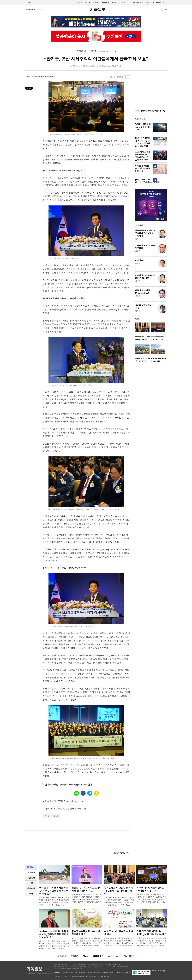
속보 (138, 111)
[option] (143, 332)
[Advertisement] (151, 91)
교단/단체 (81, 51)
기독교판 (138, 3)
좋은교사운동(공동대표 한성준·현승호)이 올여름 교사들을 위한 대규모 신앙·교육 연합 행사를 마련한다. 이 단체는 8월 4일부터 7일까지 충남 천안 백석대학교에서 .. (87, 942)
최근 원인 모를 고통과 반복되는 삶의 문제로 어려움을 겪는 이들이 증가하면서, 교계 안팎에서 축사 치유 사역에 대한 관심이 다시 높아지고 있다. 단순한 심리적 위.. (54, 945)
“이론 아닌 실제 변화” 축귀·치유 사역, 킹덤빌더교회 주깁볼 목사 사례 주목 (54, 934)
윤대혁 (88, 3)
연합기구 (92, 51)
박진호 (138, 311)
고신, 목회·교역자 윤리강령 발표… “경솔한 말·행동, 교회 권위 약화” (143, 156)
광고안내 (65, 972)
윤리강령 (127, 972)
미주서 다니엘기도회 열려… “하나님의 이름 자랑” (150, 889)
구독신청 (159, 3)
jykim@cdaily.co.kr (48, 77)
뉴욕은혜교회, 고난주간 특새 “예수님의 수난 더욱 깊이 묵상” (118, 891)
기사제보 (82, 972)
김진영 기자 (36, 77)
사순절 (114, 3)
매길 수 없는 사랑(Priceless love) (142, 292)
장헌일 (138, 239)
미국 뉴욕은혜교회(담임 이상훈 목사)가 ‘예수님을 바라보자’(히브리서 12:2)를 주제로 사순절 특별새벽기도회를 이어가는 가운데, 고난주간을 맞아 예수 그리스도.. (119, 901)
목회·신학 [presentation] (31, 888)
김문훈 (122, 3)
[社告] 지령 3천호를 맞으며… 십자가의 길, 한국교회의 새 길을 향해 (142, 142)
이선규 (138, 281)
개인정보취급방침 (94, 972)
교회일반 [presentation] (31, 873)
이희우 (138, 251)
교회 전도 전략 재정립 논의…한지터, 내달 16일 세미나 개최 (151, 933)
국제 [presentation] (31, 894)
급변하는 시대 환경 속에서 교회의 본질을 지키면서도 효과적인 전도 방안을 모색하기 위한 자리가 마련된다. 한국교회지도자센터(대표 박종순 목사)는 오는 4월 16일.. (151, 942)
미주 (153, 3)
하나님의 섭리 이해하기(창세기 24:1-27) (145, 277)
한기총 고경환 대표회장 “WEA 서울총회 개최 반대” (69, 785)
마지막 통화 (140, 260)
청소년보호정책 (107, 972)
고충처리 (118, 972)
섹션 (28, 3)
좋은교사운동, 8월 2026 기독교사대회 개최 (86, 933)
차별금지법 (105, 3)
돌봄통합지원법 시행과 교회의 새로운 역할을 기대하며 (145, 233)
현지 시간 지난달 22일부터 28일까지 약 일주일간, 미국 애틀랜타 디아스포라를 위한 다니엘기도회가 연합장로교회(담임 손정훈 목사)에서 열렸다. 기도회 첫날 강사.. (152, 898)
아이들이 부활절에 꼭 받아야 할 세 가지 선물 (143, 168)
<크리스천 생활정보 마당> (121, 853)
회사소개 (57, 972)
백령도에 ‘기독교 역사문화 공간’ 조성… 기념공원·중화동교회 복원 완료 (54, 891)
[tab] (31, 873)
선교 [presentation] (31, 883)
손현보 (95, 3)
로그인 (165, 3)
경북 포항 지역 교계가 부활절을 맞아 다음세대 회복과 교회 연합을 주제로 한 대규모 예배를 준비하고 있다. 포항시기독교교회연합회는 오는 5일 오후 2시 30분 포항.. (119, 942)
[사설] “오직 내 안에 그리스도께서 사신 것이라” (148, 181)
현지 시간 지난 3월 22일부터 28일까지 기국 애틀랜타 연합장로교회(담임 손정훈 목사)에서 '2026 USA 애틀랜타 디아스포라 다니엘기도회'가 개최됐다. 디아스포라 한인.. (86, 899)
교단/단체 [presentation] (31, 878)
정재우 (138, 263)
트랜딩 (80, 3)
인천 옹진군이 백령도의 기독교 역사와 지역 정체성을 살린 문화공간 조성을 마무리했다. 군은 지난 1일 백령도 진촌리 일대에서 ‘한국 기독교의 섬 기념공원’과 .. (54, 901)
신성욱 (138, 296)
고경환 (56, 816)
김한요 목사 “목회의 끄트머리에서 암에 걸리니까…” (86, 889)
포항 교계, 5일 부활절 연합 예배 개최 (119, 933)
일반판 (147, 3)
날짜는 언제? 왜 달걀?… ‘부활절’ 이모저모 (143, 127)
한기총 (47, 816)
